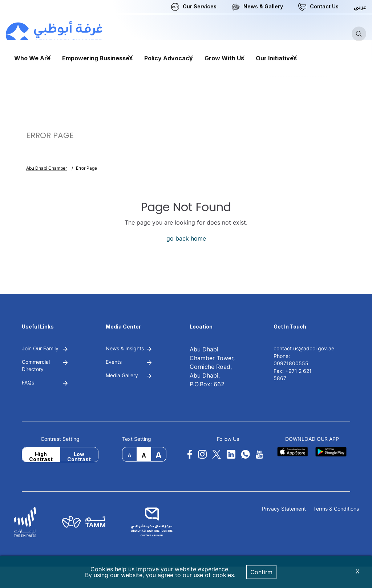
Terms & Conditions (336, 509)
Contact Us (324, 6)
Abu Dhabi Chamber (46, 168)
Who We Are (32, 58)
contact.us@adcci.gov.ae (304, 348)
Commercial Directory (36, 365)
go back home (186, 238)
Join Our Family (40, 348)
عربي (360, 7)
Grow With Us (224, 58)
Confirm (261, 572)
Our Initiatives (276, 58)
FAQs (28, 382)
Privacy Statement (284, 509)
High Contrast (41, 456)
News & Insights (125, 348)
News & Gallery (263, 6)
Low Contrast (79, 456)
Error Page (86, 168)
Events (114, 362)
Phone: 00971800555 (291, 360)
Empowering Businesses (97, 58)
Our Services (200, 6)
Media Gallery (122, 375)
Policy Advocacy (169, 58)
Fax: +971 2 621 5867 (293, 374)
